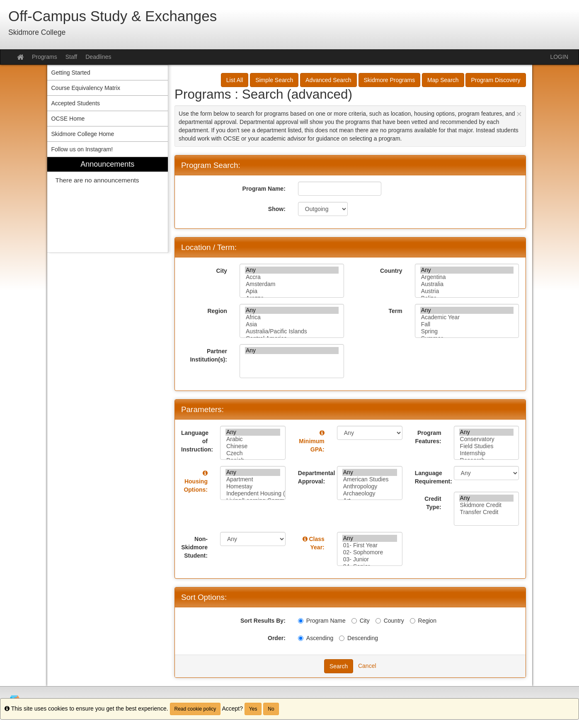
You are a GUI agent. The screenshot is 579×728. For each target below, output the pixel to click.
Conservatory (487, 439)
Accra (292, 277)
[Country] (378, 621)
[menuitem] (108, 205)
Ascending (316, 638)
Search (339, 666)
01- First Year (370, 545)
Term (395, 311)
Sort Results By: (263, 621)
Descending (359, 638)
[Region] (413, 621)
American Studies (370, 479)
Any (292, 270)
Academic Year (467, 317)
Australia (467, 284)
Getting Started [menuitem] (71, 73)
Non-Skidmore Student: (194, 547)
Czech (253, 453)
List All (235, 80)
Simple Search (274, 80)
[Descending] (342, 638)
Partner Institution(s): (208, 355)
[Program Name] (301, 621)
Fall (467, 324)
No (271, 709)
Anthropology (370, 487)
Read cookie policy (195, 709)
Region (217, 311)
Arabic (253, 439)
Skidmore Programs (390, 80)
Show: (277, 209)
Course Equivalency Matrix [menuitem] (86, 88)
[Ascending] (301, 638)
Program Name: (264, 189)
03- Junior (370, 559)
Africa (292, 317)
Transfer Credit (487, 512)
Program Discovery (495, 80)
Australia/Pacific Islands (292, 331)
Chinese (253, 446)
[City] (354, 621)
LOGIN (559, 57)
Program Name (322, 621)
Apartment (253, 479)
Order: (277, 638)
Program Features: (428, 437)
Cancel (367, 666)
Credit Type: (433, 503)
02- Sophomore (370, 552)
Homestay (253, 487)
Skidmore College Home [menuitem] (83, 134)
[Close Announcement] (519, 114)
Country (391, 271)
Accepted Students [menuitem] (76, 103)
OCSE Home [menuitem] (68, 119)
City (221, 271)
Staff (71, 57)
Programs (45, 57)
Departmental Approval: (314, 477)
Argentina (467, 277)
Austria (467, 291)
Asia (292, 324)
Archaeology (370, 494)
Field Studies (487, 446)
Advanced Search (328, 80)
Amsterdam (292, 284)
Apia (292, 291)
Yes (253, 709)
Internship (487, 453)
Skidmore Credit (487, 505)
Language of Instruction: (197, 441)
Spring (467, 331)
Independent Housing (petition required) (253, 494)
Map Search (443, 80)
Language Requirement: (431, 477)
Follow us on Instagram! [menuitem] (82, 149)
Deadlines (98, 57)
